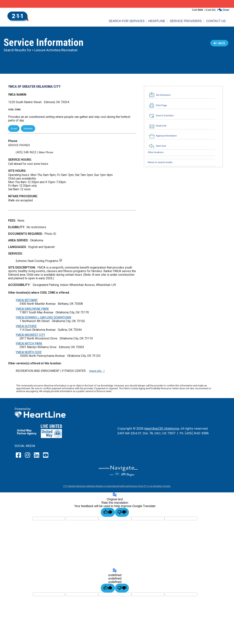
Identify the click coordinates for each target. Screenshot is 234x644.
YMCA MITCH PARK (29, 343)
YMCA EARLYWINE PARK (32, 309)
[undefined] (108, 588)
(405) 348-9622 (26, 152)
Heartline (157, 21)
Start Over (161, 146)
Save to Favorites (165, 116)
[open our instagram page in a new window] (28, 458)
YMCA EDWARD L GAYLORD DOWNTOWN (43, 317)
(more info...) (97, 371)
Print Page (161, 105)
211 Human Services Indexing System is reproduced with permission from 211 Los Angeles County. (117, 486)
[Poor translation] (122, 512)
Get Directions (163, 95)
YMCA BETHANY (27, 300)
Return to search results (160, 162)
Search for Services (127, 21)
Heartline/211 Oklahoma (162, 429)
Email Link (161, 126)
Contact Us (216, 21)
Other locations (156, 152)
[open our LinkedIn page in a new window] (37, 458)
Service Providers (186, 21)
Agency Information (166, 136)
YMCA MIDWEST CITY (30, 335)
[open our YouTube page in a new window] (45, 458)
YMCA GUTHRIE (26, 326)
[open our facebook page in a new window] (19, 458)
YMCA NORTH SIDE (29, 352)
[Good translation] (108, 512)
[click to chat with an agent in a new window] (224, 10)
